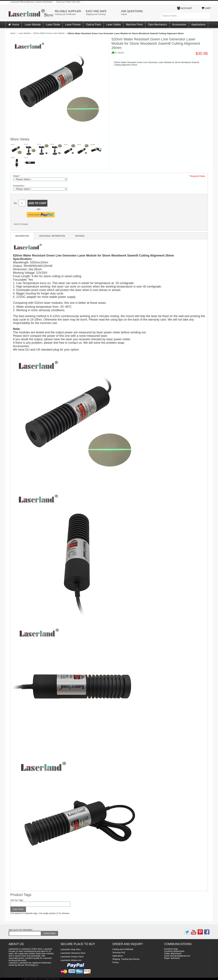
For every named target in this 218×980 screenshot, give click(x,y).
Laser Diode (53, 25)
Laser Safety (114, 25)
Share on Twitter (42, 225)
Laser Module (33, 25)
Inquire (124, 14)
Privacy (116, 962)
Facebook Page (171, 949)
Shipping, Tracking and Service (126, 959)
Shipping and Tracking (96, 14)
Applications (198, 25)
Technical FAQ (119, 953)
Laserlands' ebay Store (71, 949)
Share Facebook (35, 225)
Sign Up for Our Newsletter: (21, 930)
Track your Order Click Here (68, 2)
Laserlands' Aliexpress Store (73, 953)
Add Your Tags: (17, 900)
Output (16, 176)
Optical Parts (93, 25)
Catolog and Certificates (65, 14)
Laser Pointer (73, 25)
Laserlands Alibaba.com (71, 960)
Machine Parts (134, 25)
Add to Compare (21, 224)
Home (14, 25)
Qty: (16, 203)
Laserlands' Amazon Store (72, 957)
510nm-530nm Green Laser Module (49, 33)
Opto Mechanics (157, 25)
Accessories (179, 25)
